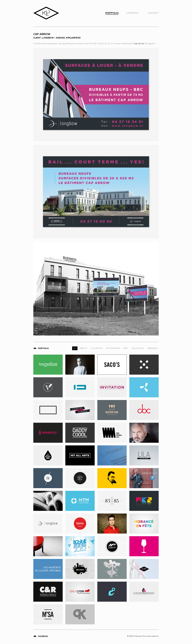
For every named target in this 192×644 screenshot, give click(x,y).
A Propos (132, 14)
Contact (153, 14)
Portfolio (112, 14)
